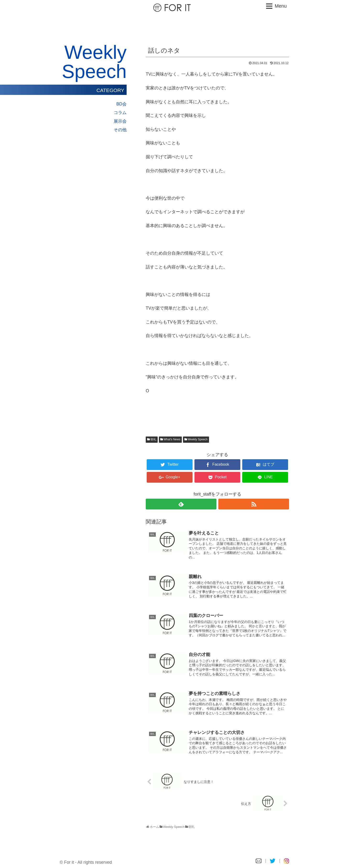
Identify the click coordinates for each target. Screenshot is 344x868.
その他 (120, 130)
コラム (120, 113)
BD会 (121, 104)
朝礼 (153, 439)
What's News (172, 439)
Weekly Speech (198, 439)
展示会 (120, 121)
